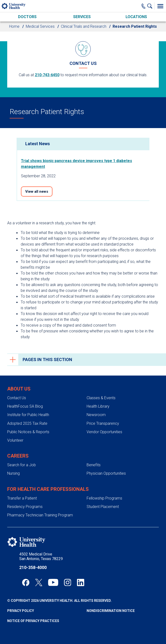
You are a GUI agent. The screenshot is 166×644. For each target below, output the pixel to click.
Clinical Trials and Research (84, 26)
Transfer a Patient (22, 498)
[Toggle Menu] (160, 6)
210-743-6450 (47, 75)
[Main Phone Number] (144, 6)
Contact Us (17, 398)
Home (14, 26)
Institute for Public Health (28, 415)
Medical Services (40, 26)
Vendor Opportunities (104, 432)
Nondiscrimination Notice (111, 611)
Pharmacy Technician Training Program (40, 515)
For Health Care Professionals (48, 489)
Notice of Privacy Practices (33, 621)
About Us (19, 389)
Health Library (98, 406)
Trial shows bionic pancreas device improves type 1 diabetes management (77, 164)
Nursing (13, 473)
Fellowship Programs (104, 498)
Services (82, 17)
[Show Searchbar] (151, 6)
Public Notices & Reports (28, 432)
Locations (136, 17)
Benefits (94, 465)
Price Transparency (103, 423)
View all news (37, 192)
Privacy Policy (21, 611)
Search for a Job (22, 465)
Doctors (27, 17)
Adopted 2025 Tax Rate (27, 423)
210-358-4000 (33, 567)
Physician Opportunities (106, 473)
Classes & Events (101, 398)
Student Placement (103, 507)
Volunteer (15, 440)
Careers (18, 456)
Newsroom (96, 415)
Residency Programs (25, 507)
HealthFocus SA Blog (25, 406)
